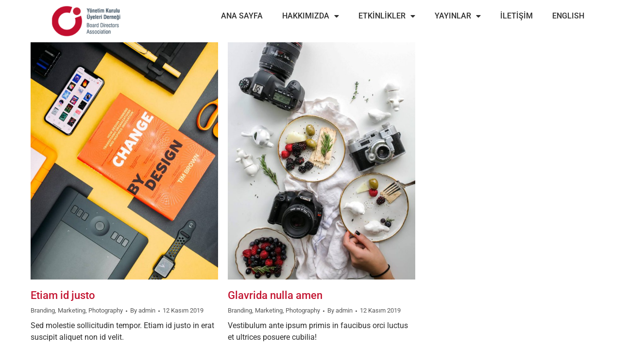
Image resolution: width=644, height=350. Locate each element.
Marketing (72, 310)
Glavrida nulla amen (275, 295)
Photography (106, 310)
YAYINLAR (458, 16)
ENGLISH (568, 16)
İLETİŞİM (517, 16)
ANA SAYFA (242, 16)
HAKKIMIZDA (311, 16)
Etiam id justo (63, 295)
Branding (43, 310)
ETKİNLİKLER (387, 16)
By (143, 310)
